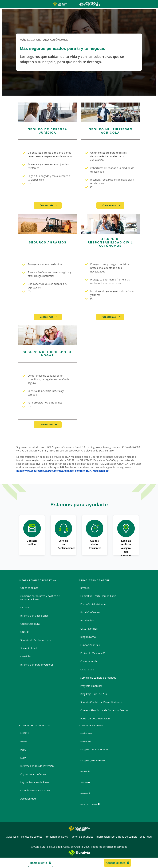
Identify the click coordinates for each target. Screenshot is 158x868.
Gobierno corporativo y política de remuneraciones (40, 598)
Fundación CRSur (90, 645)
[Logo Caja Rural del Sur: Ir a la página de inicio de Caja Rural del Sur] (60, 4)
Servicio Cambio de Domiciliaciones (101, 702)
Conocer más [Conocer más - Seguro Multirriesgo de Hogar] (47, 425)
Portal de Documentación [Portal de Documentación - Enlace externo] (95, 718)
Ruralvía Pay (88, 741)
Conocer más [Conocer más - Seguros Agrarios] (47, 317)
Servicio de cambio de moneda (98, 678)
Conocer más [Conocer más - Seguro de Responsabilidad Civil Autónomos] (109, 317)
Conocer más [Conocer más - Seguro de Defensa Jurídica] (47, 205)
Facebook (89, 794)
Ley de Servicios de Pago (35, 782)
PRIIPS (24, 741)
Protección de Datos (56, 836)
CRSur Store (87, 669)
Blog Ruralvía (88, 637)
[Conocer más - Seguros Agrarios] (48, 224)
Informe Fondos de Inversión (37, 766)
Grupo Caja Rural (30, 624)
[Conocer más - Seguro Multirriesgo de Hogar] (48, 335)
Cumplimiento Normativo (35, 790)
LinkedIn (88, 772)
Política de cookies (32, 836)
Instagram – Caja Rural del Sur (101, 751)
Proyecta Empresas (91, 686)
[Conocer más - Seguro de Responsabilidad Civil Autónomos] (110, 224)
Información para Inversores (37, 665)
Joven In (85, 588)
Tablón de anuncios (82, 836)
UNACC (25, 632)
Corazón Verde (89, 661)
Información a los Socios (34, 616)
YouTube (88, 783)
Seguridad (146, 836)
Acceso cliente (115, 863)
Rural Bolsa (87, 620)
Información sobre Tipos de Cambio (116, 836)
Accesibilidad (28, 799)
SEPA (23, 758)
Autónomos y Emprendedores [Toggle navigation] (92, 4)
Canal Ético (27, 656)
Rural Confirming (90, 612)
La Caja (25, 607)
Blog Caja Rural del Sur (94, 694)
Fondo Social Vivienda (93, 604)
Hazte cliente (38, 863)
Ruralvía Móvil (89, 733)
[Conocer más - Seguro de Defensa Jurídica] (48, 112)
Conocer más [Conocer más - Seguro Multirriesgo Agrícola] (109, 205)
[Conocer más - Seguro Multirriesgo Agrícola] (110, 112)
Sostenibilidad (29, 648)
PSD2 (23, 750)
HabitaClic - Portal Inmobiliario (98, 596)
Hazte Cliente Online (95, 805)
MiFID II (25, 733)
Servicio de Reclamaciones (36, 640)
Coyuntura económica (33, 774)
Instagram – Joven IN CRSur (99, 762)
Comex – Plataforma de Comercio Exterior (104, 710)
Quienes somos (29, 588)
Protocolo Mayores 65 (93, 653)
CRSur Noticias (89, 629)
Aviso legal (12, 836)
